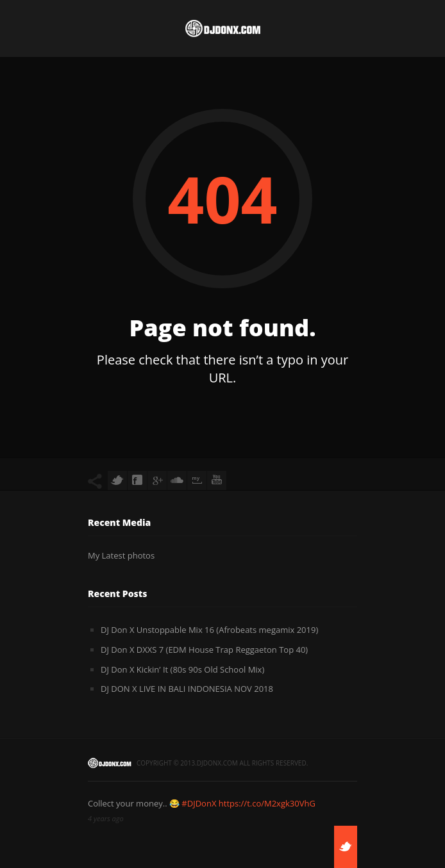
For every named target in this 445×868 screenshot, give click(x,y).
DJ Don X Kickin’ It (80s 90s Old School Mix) (182, 669)
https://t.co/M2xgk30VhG (267, 803)
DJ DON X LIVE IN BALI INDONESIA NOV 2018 (187, 689)
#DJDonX (199, 803)
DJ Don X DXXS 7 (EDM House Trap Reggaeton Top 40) (204, 650)
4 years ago (106, 818)
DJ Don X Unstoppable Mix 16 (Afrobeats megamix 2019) (209, 630)
